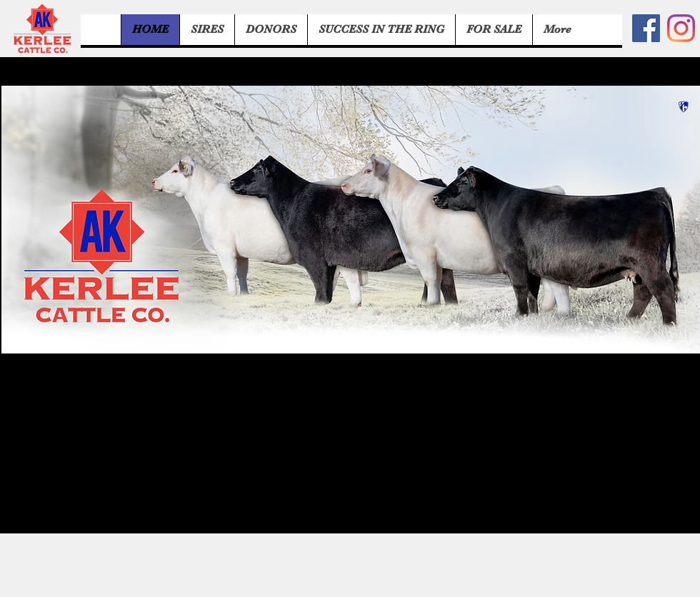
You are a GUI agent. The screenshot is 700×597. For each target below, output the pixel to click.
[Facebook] (646, 28)
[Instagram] (681, 28)
